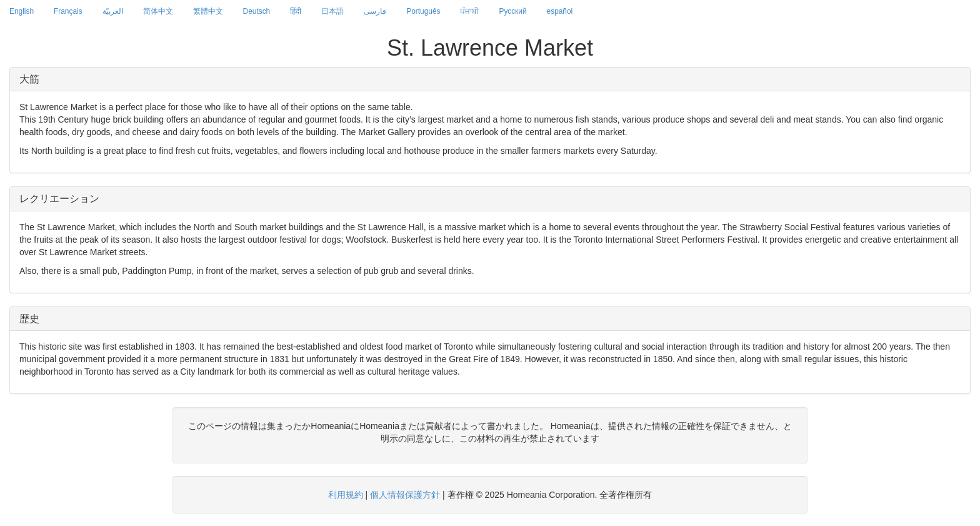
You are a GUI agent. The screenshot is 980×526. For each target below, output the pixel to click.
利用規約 (346, 495)
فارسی (375, 11)
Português (423, 11)
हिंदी (296, 11)
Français (68, 11)
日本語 (332, 11)
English (22, 11)
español (560, 11)
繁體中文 (208, 11)
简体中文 (158, 11)
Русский (512, 11)
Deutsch (257, 11)
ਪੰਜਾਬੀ (469, 11)
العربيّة (113, 11)
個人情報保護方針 (405, 495)
